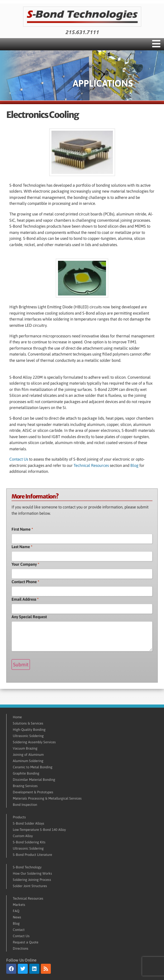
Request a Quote (26, 942)
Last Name (22, 547)
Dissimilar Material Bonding (34, 780)
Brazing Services (25, 786)
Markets (19, 905)
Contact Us (19, 459)
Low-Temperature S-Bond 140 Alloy (39, 830)
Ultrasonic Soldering (28, 736)
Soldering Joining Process (32, 880)
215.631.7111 (82, 32)
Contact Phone (25, 582)
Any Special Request (29, 617)
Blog (134, 465)
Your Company (25, 564)
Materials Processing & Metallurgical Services (47, 798)
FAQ (16, 911)
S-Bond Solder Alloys (29, 823)
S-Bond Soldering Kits (29, 842)
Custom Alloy (23, 836)
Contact (19, 930)
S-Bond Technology (27, 867)
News (17, 917)
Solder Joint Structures (30, 886)
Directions (21, 948)
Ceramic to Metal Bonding (33, 767)
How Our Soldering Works (32, 873)
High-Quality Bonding (29, 730)
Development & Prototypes (33, 792)
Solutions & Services (28, 723)
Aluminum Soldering (28, 761)
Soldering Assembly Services (34, 742)
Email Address (25, 599)
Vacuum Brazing (25, 748)
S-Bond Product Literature (32, 855)
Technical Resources (92, 465)
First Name (22, 529)
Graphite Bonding (26, 773)
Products (19, 817)
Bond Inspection (25, 805)
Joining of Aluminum (28, 755)
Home (17, 717)
